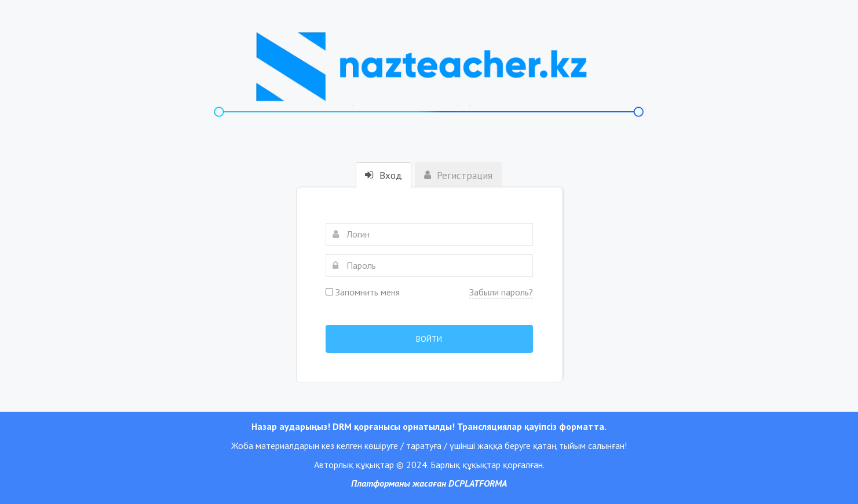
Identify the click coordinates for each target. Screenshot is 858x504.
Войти (429, 339)
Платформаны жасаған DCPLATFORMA (429, 483)
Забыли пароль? (501, 292)
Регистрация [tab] (458, 176)
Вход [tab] (384, 176)
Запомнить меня (363, 292)
